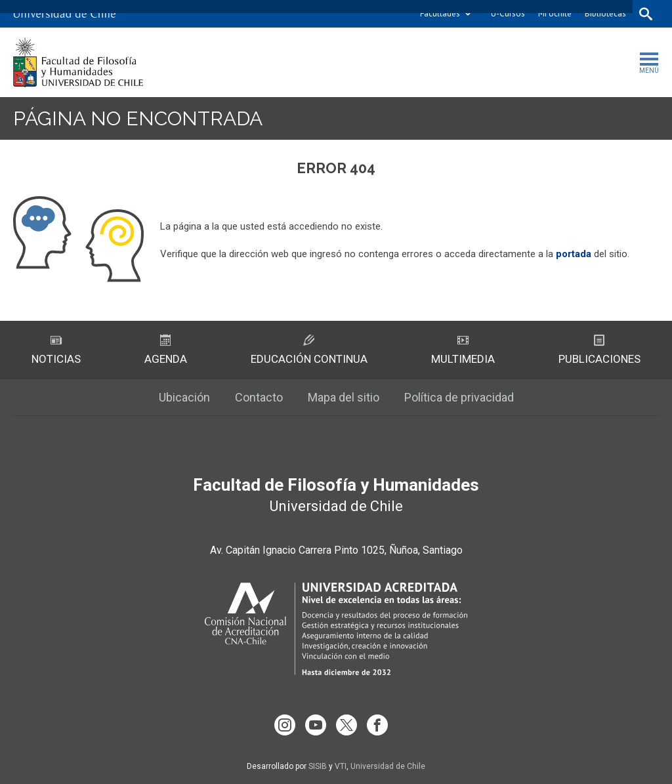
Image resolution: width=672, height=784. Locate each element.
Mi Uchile (555, 13)
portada (574, 254)
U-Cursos (508, 13)
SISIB (318, 766)
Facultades (440, 13)
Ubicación (184, 397)
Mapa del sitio (344, 397)
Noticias (56, 350)
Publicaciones (599, 350)
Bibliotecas (605, 13)
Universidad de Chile (388, 766)
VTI (341, 766)
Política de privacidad (459, 397)
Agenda (166, 350)
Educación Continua (309, 350)
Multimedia (463, 350)
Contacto (259, 397)
